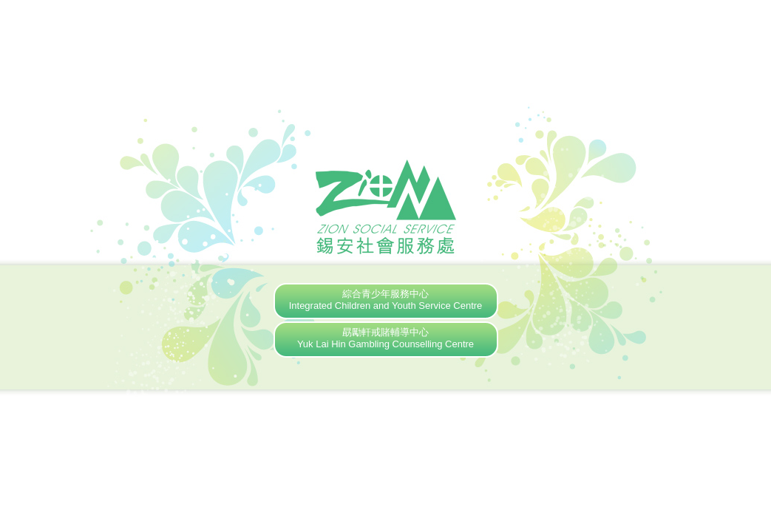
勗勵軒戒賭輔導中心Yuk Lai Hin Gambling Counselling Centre (385, 338)
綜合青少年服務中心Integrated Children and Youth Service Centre (386, 300)
